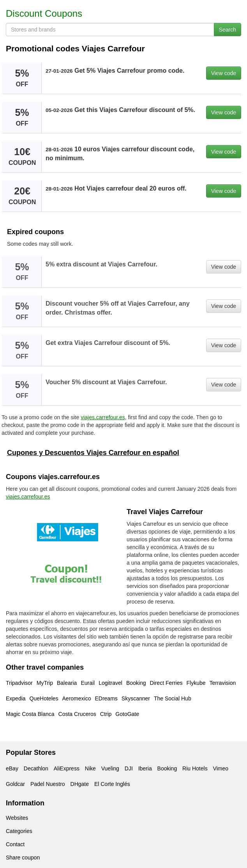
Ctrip (106, 714)
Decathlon (36, 768)
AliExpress (67, 768)
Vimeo (221, 768)
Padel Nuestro (48, 784)
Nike (90, 768)
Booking (136, 683)
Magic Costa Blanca (30, 714)
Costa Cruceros (77, 714)
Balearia (67, 683)
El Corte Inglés (112, 784)
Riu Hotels (195, 768)
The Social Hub (173, 698)
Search (228, 30)
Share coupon (23, 857)
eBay (12, 768)
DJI (129, 768)
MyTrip (45, 683)
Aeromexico (77, 698)
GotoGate (127, 714)
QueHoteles (44, 698)
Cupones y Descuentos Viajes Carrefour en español (93, 453)
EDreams (106, 698)
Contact (15, 844)
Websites (17, 818)
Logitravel (110, 683)
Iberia (145, 768)
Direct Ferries (166, 683)
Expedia (16, 698)
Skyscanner (136, 698)
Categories (19, 831)
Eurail (88, 683)
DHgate (80, 784)
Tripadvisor (19, 683)
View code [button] (224, 73)
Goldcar (15, 784)
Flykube (196, 683)
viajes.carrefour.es (103, 417)
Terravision (223, 683)
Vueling (110, 768)
